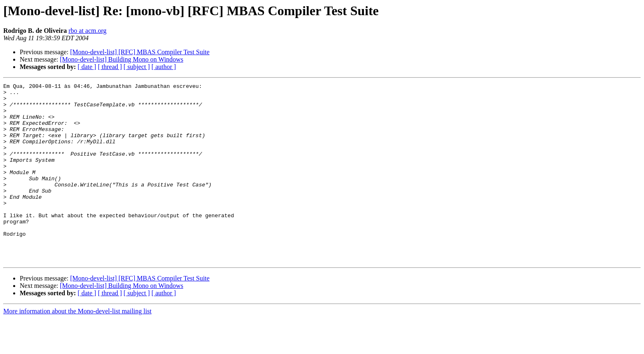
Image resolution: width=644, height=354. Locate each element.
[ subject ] (137, 67)
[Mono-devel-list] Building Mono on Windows (122, 59)
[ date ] (87, 67)
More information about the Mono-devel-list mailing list (77, 347)
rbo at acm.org (88, 31)
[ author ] (164, 67)
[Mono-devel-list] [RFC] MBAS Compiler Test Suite (140, 52)
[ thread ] (110, 67)
